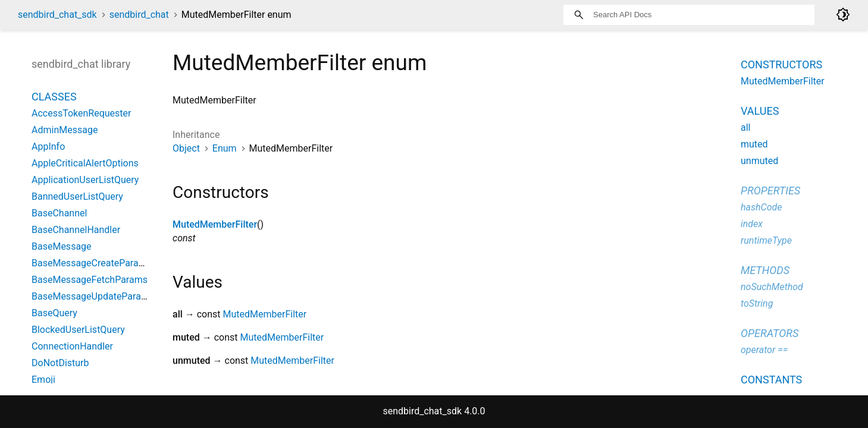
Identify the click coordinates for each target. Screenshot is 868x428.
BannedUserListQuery (77, 196)
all (745, 128)
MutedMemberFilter (215, 224)
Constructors (781, 64)
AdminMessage (65, 130)
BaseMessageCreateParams (92, 263)
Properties (770, 191)
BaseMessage (62, 246)
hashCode (761, 207)
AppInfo (48, 147)
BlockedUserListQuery (78, 330)
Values (760, 111)
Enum (225, 148)
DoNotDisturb (60, 363)
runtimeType (766, 240)
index (752, 224)
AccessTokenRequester (82, 113)
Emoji (43, 380)
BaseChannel (59, 213)
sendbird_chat (139, 15)
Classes (54, 97)
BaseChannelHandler (76, 230)
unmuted (759, 161)
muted (754, 144)
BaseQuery (54, 313)
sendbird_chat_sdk (57, 15)
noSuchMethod (772, 287)
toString (757, 303)
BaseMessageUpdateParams (93, 296)
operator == (764, 350)
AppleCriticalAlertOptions (85, 163)
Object (186, 148)
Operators (770, 333)
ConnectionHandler (72, 346)
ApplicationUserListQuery (85, 180)
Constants (771, 380)
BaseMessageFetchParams (90, 280)
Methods (765, 270)
